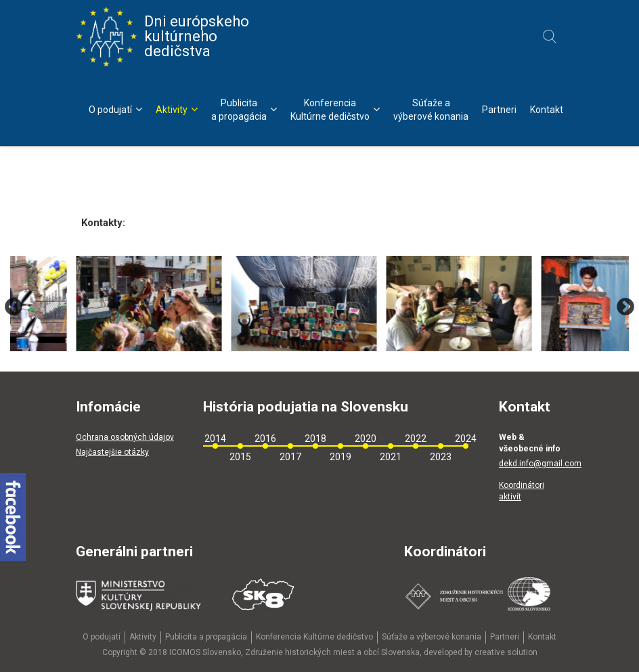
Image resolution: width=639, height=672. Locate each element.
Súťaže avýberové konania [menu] (431, 110)
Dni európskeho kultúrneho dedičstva (162, 37)
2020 (366, 439)
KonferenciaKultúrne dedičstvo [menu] (335, 110)
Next (625, 307)
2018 (315, 439)
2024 (466, 439)
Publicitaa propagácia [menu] (244, 110)
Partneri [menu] (499, 110)
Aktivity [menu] (177, 109)
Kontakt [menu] (547, 110)
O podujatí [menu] (115, 109)
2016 (265, 439)
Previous (14, 307)
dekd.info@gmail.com (540, 464)
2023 (441, 457)
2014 (215, 439)
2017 (290, 457)
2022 (416, 439)
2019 (340, 457)
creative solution (506, 652)
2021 (391, 457)
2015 (240, 457)
